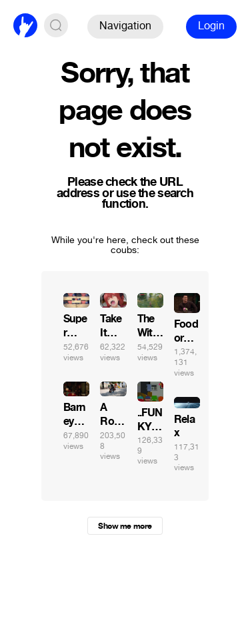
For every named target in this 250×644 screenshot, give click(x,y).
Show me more (125, 526)
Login (211, 26)
